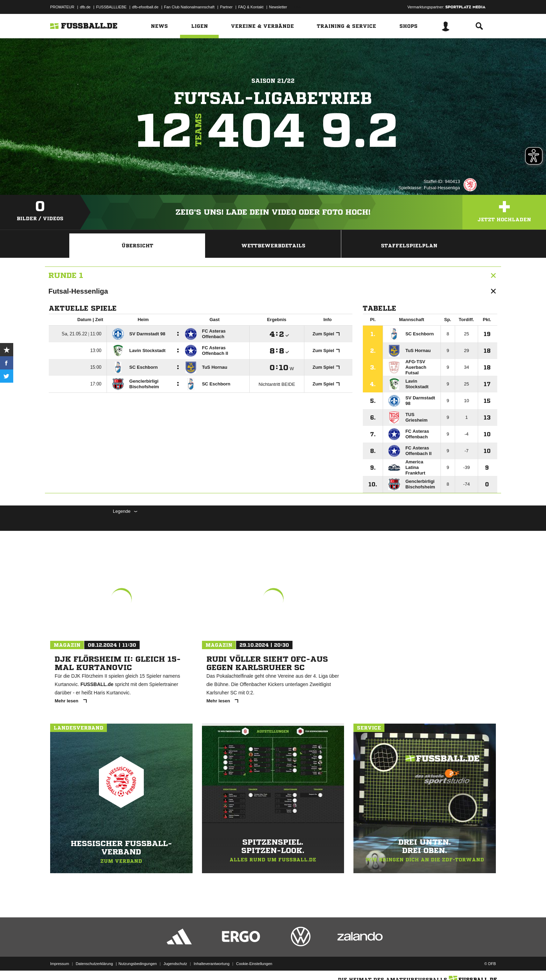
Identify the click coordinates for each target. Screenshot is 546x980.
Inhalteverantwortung (212, 964)
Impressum (60, 964)
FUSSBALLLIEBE (111, 7)
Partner (226, 7)
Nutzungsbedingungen (138, 964)
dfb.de (85, 7)
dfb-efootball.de (145, 7)
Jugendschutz (175, 964)
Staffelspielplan (409, 246)
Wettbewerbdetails (273, 246)
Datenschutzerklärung (94, 964)
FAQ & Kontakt (251, 7)
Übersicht (137, 246)
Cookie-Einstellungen (254, 964)
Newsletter (278, 7)
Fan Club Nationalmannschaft (189, 7)
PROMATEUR (62, 7)
